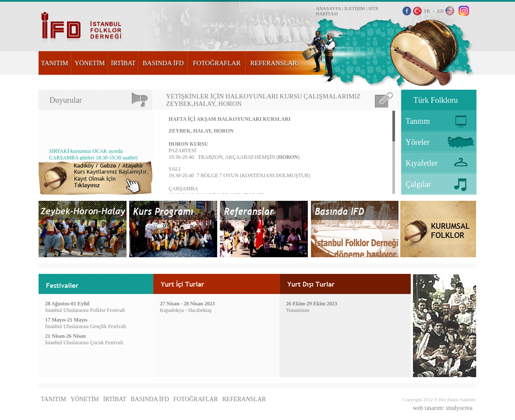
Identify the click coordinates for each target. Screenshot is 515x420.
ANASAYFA (328, 8)
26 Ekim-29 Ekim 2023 (312, 304)
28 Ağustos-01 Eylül (67, 304)
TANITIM (55, 63)
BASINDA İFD (163, 63)
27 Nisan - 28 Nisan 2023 (187, 304)
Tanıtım (418, 121)
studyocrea (459, 408)
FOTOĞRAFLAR (217, 63)
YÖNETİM (90, 63)
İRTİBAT (123, 63)
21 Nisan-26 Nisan (65, 336)
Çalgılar (418, 184)
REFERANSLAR (274, 63)
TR (427, 11)
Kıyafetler (422, 163)
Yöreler (418, 142)
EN (440, 11)
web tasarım (428, 408)
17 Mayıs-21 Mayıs (66, 320)
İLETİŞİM (355, 8)
